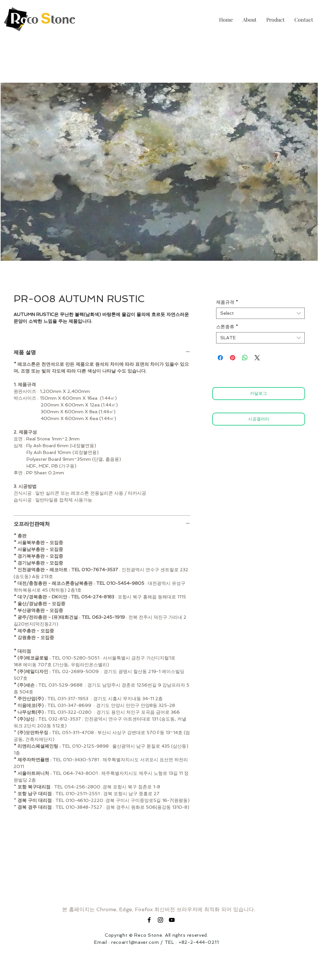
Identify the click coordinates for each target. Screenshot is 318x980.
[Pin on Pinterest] (233, 358)
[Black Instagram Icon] (160, 920)
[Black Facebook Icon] (149, 920)
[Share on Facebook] (220, 358)
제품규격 (227, 302)
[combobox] (260, 313)
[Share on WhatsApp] (245, 358)
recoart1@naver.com (135, 942)
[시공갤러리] (259, 419)
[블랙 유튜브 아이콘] (172, 920)
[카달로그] (259, 394)
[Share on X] (257, 358)
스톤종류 (227, 327)
